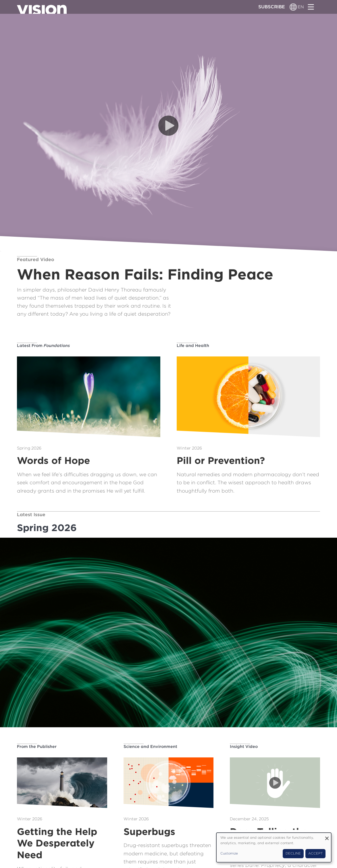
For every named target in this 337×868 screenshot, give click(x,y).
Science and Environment (150, 746)
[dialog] (274, 847)
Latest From (43, 345)
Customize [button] (229, 853)
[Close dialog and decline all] (327, 836)
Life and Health (193, 345)
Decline (293, 853)
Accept (315, 853)
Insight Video (244, 746)
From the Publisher (37, 746)
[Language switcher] (293, 7)
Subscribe (272, 7)
